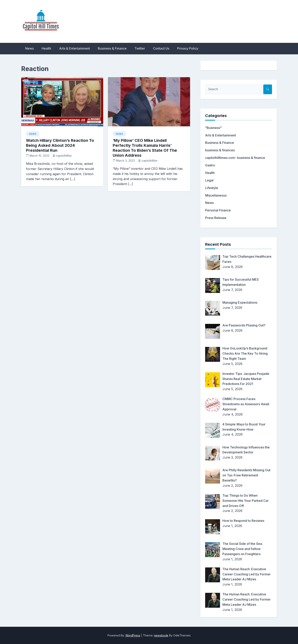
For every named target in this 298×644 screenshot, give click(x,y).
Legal (209, 180)
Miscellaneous (216, 195)
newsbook (161, 635)
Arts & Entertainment (74, 48)
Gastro (210, 165)
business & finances (220, 150)
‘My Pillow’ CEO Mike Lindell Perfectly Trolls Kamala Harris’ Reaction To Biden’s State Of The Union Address (145, 148)
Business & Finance (112, 48)
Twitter (140, 48)
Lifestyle (212, 188)
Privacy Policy (188, 48)
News (29, 48)
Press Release (216, 218)
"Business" (213, 128)
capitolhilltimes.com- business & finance (235, 158)
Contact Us (161, 48)
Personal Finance (218, 210)
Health (46, 48)
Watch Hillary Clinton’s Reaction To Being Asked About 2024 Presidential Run (60, 145)
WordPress (133, 635)
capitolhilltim (64, 156)
